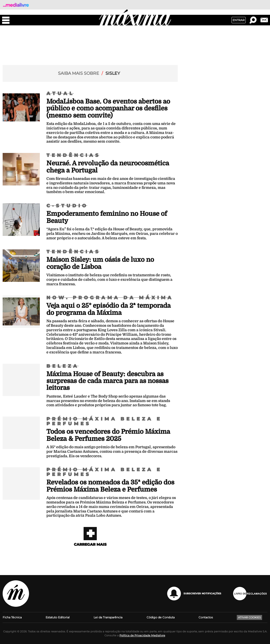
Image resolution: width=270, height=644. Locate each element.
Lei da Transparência (108, 617)
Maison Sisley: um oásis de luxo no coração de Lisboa (100, 263)
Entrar (239, 20)
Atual (60, 94)
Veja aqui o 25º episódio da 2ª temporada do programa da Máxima (109, 309)
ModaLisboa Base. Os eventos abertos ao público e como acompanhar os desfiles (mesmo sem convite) (108, 108)
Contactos (206, 617)
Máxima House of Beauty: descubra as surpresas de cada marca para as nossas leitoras (107, 381)
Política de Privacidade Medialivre (142, 635)
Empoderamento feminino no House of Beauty (107, 217)
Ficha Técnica (12, 617)
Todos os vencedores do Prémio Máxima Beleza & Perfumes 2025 (108, 435)
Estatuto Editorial (58, 617)
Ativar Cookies (249, 617)
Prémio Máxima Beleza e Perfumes (104, 421)
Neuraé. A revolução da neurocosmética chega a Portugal (108, 167)
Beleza (63, 366)
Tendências (73, 155)
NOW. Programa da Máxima (110, 298)
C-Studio (67, 206)
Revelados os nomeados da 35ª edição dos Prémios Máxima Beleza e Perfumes (110, 486)
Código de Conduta (161, 617)
